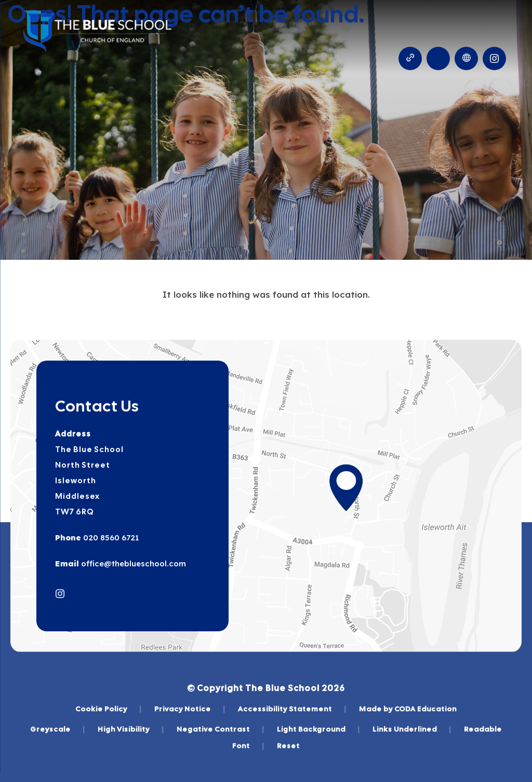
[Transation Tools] (466, 58)
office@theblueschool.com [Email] (132, 564)
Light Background (318, 729)
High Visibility (131, 729)
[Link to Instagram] (494, 58)
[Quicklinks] (410, 58)
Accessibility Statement (292, 709)
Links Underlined (412, 729)
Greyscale (58, 729)
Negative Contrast (221, 729)
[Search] (438, 58)
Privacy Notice (190, 709)
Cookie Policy (109, 709)
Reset (288, 746)
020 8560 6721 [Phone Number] (110, 538)
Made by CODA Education (408, 709)
